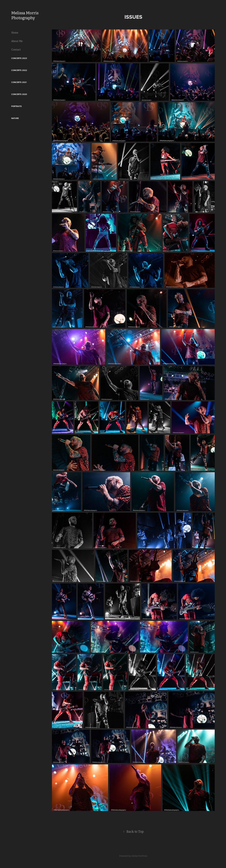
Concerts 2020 (19, 94)
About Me (17, 41)
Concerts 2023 (19, 58)
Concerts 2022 (19, 70)
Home (15, 33)
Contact (16, 50)
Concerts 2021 (19, 82)
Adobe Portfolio (139, 856)
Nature (15, 118)
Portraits (17, 106)
